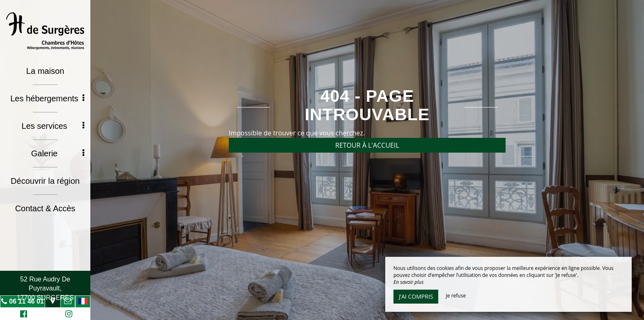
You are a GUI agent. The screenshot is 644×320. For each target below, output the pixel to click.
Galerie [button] (58, 153)
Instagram (67, 315)
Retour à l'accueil (367, 145)
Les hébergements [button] (47, 98)
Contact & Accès (45, 208)
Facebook (22, 315)
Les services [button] (53, 126)
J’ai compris (416, 296)
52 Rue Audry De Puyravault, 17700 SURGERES (45, 288)
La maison (45, 71)
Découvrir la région (45, 181)
